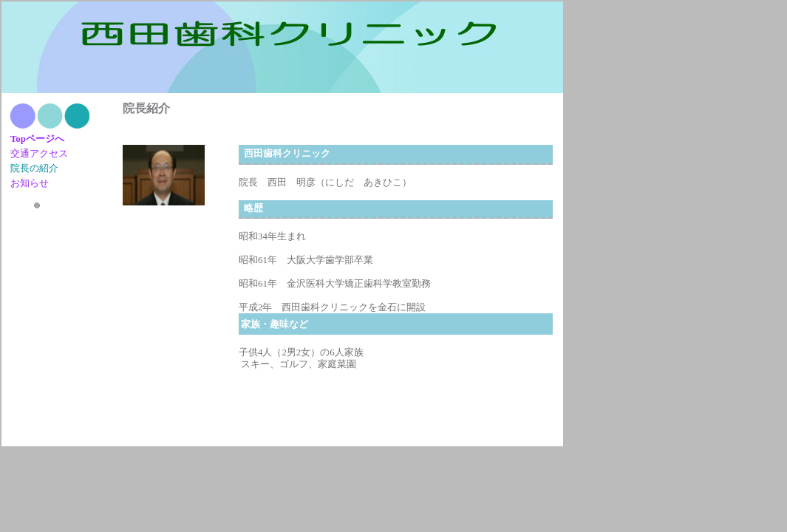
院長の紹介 (34, 168)
